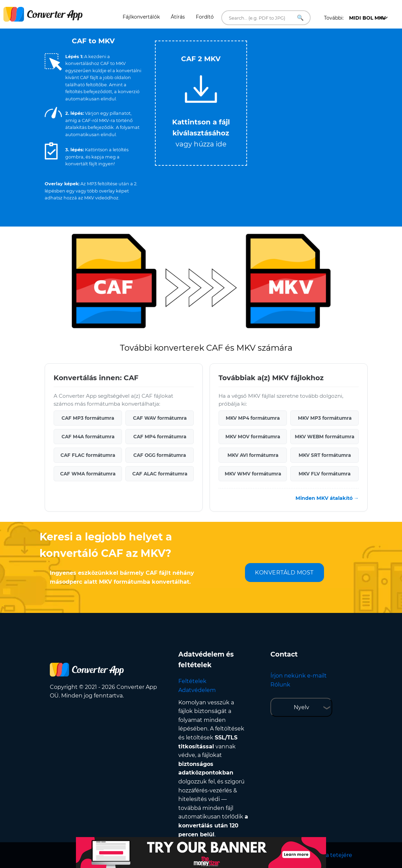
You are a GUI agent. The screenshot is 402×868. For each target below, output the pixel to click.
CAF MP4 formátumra (160, 437)
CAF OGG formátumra (160, 455)
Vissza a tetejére (330, 855)
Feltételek (192, 681)
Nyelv (301, 707)
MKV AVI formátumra (253, 455)
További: (355, 18)
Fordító (205, 17)
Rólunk (280, 685)
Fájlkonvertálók (141, 17)
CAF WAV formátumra (160, 418)
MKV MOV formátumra (253, 437)
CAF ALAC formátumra (160, 474)
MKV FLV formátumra (325, 474)
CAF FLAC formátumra (88, 455)
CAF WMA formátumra (88, 474)
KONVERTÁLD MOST (284, 573)
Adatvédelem (197, 690)
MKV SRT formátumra (325, 455)
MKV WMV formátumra (253, 474)
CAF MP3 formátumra (88, 418)
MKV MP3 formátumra (325, 418)
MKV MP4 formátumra (253, 418)
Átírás (178, 17)
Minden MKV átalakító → (327, 498)
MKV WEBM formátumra (325, 437)
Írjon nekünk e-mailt (299, 676)
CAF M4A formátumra (88, 437)
